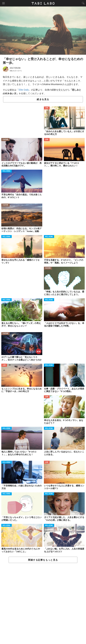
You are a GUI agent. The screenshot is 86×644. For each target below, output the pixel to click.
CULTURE (5, 140)
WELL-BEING (7, 171)
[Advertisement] (43, 604)
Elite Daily (24, 90)
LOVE (47, 108)
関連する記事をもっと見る (43, 560)
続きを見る (43, 99)
